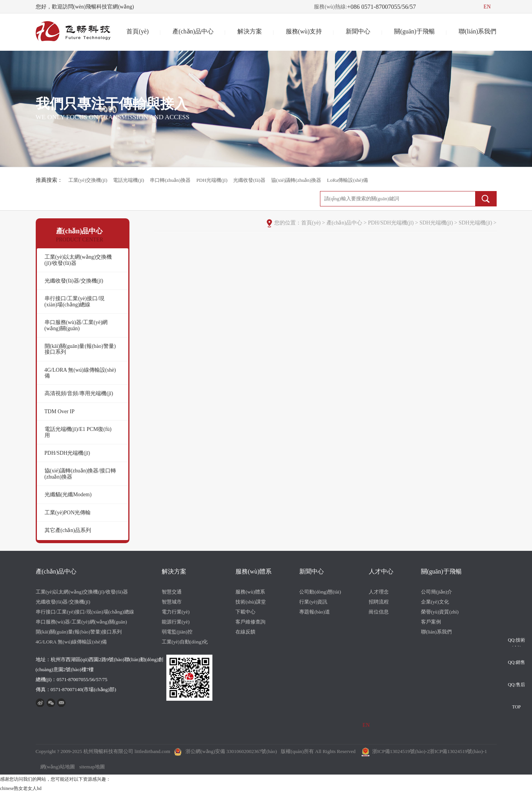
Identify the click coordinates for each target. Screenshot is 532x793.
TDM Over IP (60, 411)
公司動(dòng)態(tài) (320, 592)
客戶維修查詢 (250, 622)
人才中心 (381, 571)
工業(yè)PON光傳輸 (68, 513)
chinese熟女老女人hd (21, 788)
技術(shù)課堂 (251, 602)
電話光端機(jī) (128, 180)
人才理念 (379, 592)
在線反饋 (245, 632)
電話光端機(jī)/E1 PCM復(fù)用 (78, 432)
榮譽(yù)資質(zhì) (440, 612)
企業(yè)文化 (435, 602)
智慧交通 (172, 592)
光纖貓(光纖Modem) (68, 495)
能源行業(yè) (176, 622)
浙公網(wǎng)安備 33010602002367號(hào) (231, 751)
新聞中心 (358, 31)
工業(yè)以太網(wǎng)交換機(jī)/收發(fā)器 (78, 260)
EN (487, 7)
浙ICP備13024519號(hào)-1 (458, 751)
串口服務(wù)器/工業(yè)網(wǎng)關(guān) (76, 325)
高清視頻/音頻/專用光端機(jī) (79, 393)
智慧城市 (172, 602)
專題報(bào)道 (314, 612)
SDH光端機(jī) (436, 223)
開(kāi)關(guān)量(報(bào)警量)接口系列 (80, 349)
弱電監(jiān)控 (177, 632)
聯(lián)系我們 (478, 31)
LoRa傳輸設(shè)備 (347, 180)
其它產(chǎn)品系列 (68, 530)
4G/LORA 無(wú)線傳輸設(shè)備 (80, 373)
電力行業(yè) (176, 612)
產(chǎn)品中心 (193, 31)
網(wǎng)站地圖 (58, 767)
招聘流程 (379, 602)
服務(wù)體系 (254, 571)
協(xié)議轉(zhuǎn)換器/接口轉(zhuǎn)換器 (80, 474)
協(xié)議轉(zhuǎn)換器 (296, 180)
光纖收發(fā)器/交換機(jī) (74, 281)
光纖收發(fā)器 (249, 180)
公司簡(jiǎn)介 (437, 592)
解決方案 (250, 31)
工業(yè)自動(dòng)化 (185, 642)
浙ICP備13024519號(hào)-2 (401, 751)
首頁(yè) (138, 31)
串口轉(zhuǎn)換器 (170, 180)
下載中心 (245, 612)
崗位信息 (379, 612)
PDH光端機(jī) (212, 180)
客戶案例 (431, 622)
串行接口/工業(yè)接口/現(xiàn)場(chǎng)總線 (75, 301)
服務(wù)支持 (304, 31)
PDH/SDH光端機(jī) (67, 453)
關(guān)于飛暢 (414, 31)
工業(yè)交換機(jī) (88, 180)
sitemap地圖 (92, 767)
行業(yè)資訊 (313, 602)
